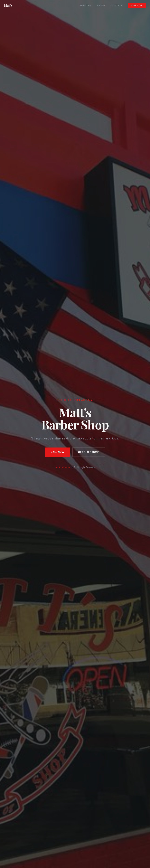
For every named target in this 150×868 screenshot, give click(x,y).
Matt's (8, 5)
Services (86, 5)
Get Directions (89, 453)
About (101, 5)
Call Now (137, 5)
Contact (116, 5)
